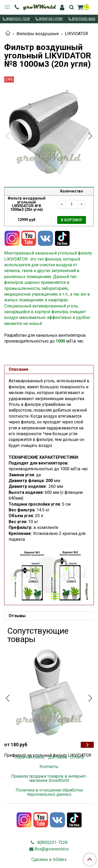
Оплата (77, 757)
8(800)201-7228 (17, 19)
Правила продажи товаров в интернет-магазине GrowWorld (49, 778)
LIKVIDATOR (76, 34)
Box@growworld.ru (52, 849)
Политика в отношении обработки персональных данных (49, 792)
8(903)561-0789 (50, 19)
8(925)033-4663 (83, 19)
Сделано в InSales (49, 860)
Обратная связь (30, 757)
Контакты (49, 767)
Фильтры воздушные (38, 34)
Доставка (57, 757)
